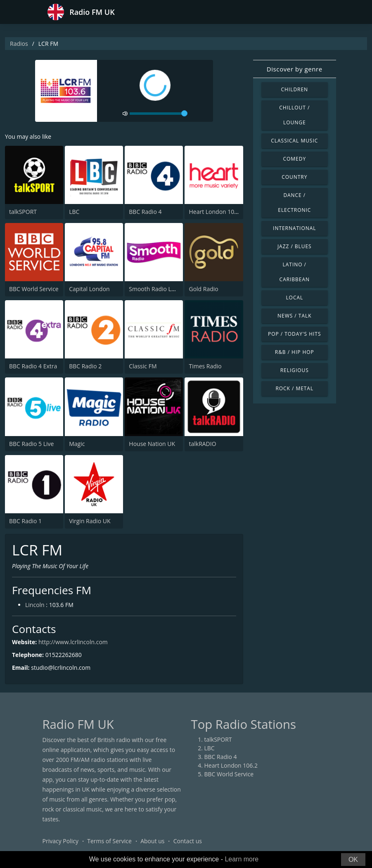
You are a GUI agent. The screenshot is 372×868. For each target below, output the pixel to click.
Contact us (188, 841)
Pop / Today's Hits (294, 334)
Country (294, 177)
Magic (77, 444)
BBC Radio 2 (85, 366)
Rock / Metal (294, 388)
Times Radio (205, 366)
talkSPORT (23, 212)
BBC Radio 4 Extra (33, 366)
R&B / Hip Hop (295, 352)
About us (152, 841)
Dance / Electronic (294, 203)
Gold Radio (203, 289)
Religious (295, 370)
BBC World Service (34, 289)
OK (353, 860)
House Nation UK (152, 444)
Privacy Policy (60, 841)
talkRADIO (202, 444)
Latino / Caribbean (295, 272)
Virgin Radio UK (90, 521)
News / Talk (294, 316)
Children (295, 89)
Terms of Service (109, 841)
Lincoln (35, 605)
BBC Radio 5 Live (31, 444)
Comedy (295, 159)
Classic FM (143, 366)
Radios (19, 44)
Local (294, 298)
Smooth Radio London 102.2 (167, 289)
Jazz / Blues (295, 246)
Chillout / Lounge (294, 115)
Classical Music (294, 141)
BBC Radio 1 (25, 521)
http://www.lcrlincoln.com (73, 642)
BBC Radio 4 (145, 212)
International (294, 228)
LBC (74, 212)
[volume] (159, 114)
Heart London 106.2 (216, 212)
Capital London (89, 289)
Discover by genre (295, 69)
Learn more (242, 859)
